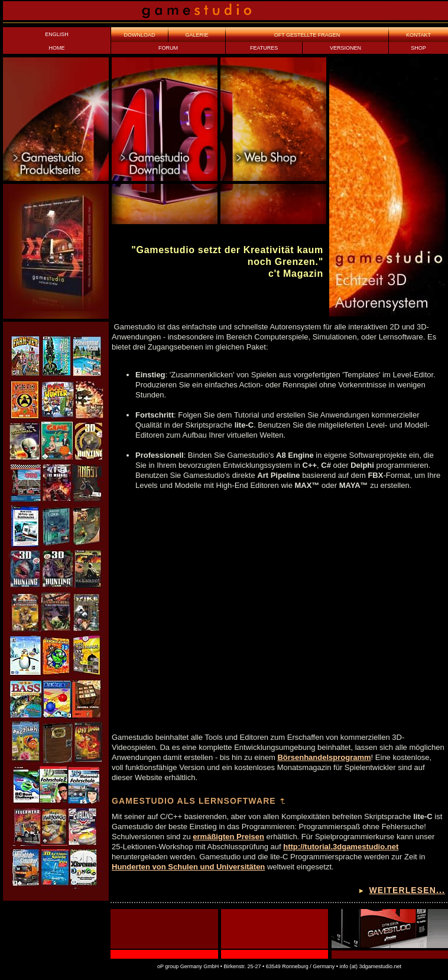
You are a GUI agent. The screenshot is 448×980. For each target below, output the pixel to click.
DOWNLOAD (139, 35)
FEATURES (264, 48)
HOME (57, 48)
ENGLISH (57, 34)
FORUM (168, 48)
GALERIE (197, 35)
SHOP (418, 48)
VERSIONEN (345, 48)
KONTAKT (418, 35)
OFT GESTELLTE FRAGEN (307, 35)
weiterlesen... (407, 890)
